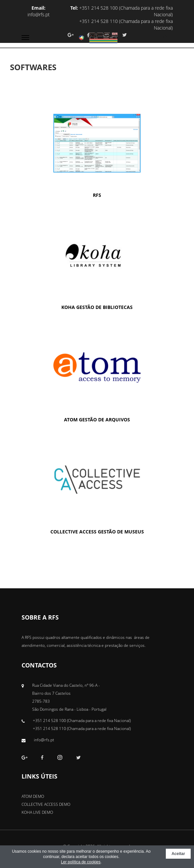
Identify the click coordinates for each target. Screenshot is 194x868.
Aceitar (178, 854)
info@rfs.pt (39, 14)
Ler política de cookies (81, 862)
